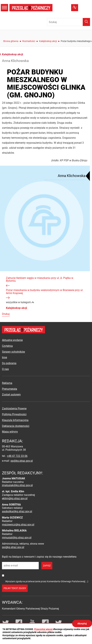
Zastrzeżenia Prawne (14, 408)
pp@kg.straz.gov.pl (22, 461)
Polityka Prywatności (14, 414)
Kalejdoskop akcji (48, 41)
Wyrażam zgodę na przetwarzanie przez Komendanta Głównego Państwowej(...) (47, 581)
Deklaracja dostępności (16, 426)
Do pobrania (9, 363)
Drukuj (6, 314)
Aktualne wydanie (12, 340)
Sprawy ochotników (13, 352)
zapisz (47, 566)
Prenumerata (10, 389)
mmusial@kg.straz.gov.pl (17, 538)
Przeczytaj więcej (43, 629)
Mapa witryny (10, 432)
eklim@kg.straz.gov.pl (15, 498)
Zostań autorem (11, 395)
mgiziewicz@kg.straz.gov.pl (18, 525)
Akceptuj (82, 624)
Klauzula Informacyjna (15, 420)
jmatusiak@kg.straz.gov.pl (17, 485)
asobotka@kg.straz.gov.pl (17, 511)
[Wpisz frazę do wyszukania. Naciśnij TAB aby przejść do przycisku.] (69, 22)
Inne (4, 357)
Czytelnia (7, 346)
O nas (5, 369)
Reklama (7, 383)
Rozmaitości (29, 41)
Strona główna (11, 41)
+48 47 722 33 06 (17, 456)
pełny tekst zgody (15, 588)
